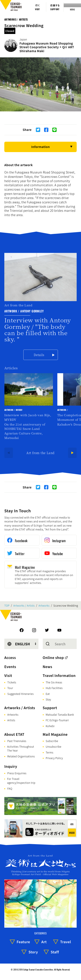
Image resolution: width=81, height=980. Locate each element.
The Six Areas (54, 682)
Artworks (44, 606)
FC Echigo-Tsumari (57, 720)
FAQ (10, 788)
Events (10, 667)
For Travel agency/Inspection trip (21, 781)
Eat (48, 694)
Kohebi (50, 726)
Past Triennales (17, 741)
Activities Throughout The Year (21, 748)
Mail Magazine (55, 734)
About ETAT (14, 734)
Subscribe (52, 741)
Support (50, 708)
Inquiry (11, 766)
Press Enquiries (17, 773)
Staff (55, 952)
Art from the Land (40, 453)
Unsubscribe (54, 746)
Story (33, 952)
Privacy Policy (54, 758)
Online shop (53, 657)
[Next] (72, 453)
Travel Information (59, 675)
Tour (10, 688)
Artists (11, 720)
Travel (66, 942)
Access (10, 657)
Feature (23, 942)
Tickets (12, 682)
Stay (48, 699)
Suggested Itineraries (21, 694)
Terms (50, 752)
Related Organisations (21, 756)
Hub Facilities (54, 688)
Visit (8, 675)
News (48, 667)
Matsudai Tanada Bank (60, 714)
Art (44, 942)
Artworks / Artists (16, 19)
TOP (7, 606)
